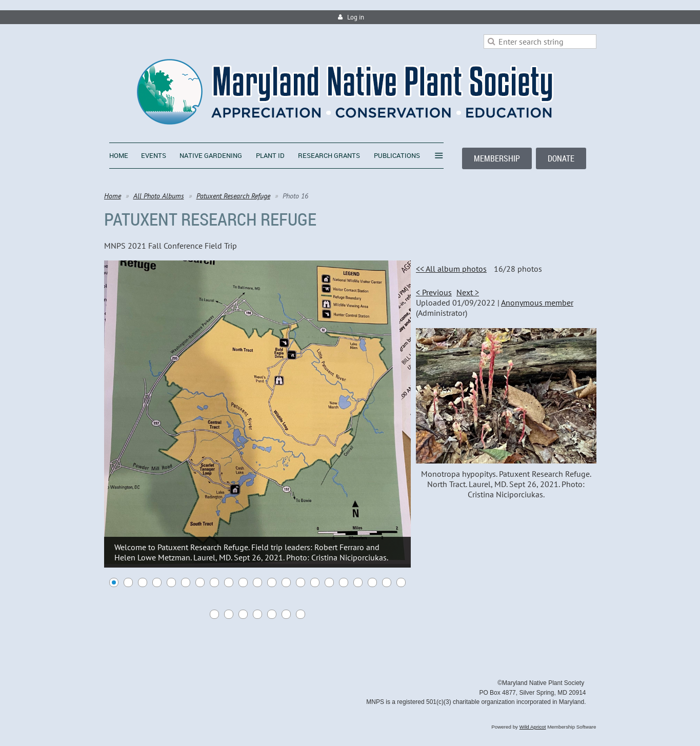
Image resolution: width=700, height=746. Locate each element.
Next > (468, 292)
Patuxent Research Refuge (233, 196)
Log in (356, 17)
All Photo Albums (159, 196)
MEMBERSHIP (497, 158)
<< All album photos (451, 269)
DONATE (561, 158)
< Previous (434, 292)
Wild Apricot (533, 727)
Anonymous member (537, 303)
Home (113, 196)
